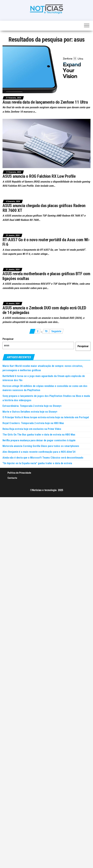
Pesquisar (8, 339)
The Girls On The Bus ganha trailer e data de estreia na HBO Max (39, 435)
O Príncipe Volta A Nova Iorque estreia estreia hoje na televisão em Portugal (46, 417)
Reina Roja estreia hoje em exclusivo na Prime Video (32, 429)
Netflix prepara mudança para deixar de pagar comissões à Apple (39, 440)
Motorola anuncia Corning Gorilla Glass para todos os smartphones (41, 446)
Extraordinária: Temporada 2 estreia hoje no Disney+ (32, 406)
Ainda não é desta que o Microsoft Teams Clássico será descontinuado (43, 458)
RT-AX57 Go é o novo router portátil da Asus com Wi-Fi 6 (46, 242)
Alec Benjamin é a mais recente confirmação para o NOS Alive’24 (39, 452)
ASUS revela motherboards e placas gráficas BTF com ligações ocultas (46, 276)
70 (46, 331)
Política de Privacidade (19, 473)
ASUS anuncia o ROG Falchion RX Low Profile (39, 176)
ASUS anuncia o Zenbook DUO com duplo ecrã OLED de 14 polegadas (44, 310)
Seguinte (56, 331)
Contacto (12, 478)
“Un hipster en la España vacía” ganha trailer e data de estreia (37, 463)
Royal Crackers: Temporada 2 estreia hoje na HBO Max (33, 423)
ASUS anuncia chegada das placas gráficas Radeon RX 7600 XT (44, 208)
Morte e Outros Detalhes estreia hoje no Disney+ (30, 412)
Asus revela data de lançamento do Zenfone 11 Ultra (45, 102)
